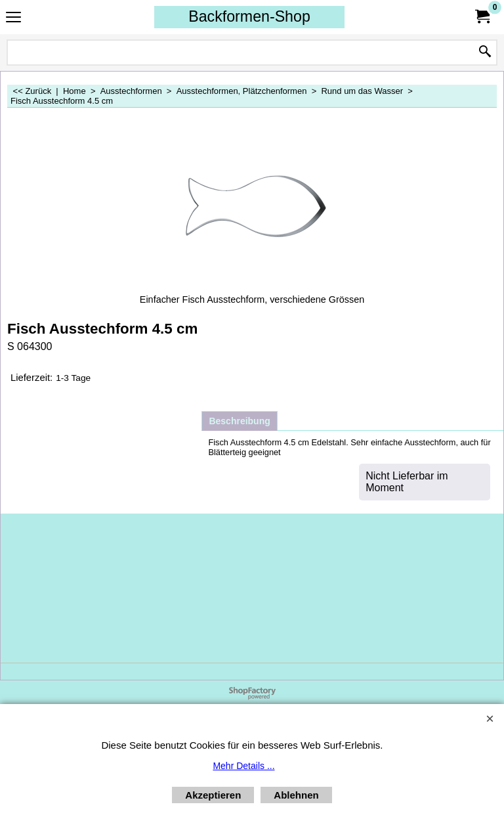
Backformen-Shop (249, 16)
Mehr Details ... (243, 766)
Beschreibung (239, 421)
